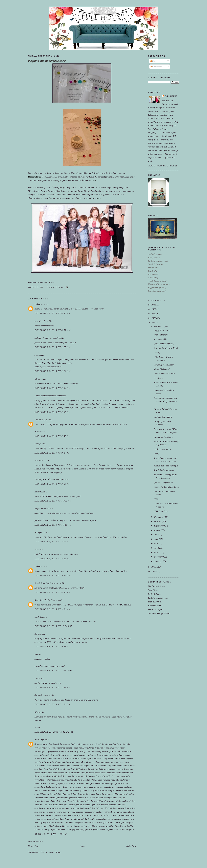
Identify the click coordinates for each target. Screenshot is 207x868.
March (157, 552)
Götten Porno (96, 766)
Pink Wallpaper (155, 594)
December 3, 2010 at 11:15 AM (53, 525)
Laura (37, 678)
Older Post (131, 846)
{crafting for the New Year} (166, 348)
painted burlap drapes (164, 437)
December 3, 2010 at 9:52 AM (53, 484)
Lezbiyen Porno (53, 787)
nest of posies (40, 321)
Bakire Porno (92, 751)
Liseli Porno (69, 787)
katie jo (38, 444)
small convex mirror (163, 449)
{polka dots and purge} (164, 344)
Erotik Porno (61, 755)
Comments (156, 67)
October (158, 521)
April (157, 548)
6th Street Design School (159, 613)
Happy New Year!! (162, 330)
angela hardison (42, 508)
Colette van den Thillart (164, 373)
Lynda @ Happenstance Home (48, 396)
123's (156, 499)
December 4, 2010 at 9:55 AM (53, 575)
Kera (37, 549)
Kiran (37, 712)
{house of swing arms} (164, 365)
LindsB (38, 617)
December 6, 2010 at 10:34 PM (53, 670)
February (159, 557)
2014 (154, 305)
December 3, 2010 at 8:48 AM (53, 313)
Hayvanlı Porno (98, 829)
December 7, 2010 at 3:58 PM (53, 687)
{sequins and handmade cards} (48, 61)
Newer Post (33, 846)
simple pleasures (161, 335)
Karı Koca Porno (118, 826)
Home (82, 846)
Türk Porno (111, 812)
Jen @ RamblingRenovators (47, 583)
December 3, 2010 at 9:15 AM (53, 347)
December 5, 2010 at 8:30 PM (53, 592)
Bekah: (38, 492)
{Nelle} (157, 352)
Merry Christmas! (162, 369)
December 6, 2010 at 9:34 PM (53, 646)
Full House (39, 460)
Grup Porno (124, 762)
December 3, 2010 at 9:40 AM (53, 436)
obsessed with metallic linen (166, 487)
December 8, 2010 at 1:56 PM (53, 704)
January (158, 561)
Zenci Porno (97, 822)
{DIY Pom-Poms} (162, 511)
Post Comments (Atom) (51, 852)
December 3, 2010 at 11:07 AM (53, 501)
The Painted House (157, 586)
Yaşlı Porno (93, 819)
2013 (154, 309)
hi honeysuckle (160, 339)
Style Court (153, 590)
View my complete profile (163, 166)
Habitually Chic (155, 602)
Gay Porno (108, 758)
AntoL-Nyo (39, 740)
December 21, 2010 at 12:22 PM (54, 732)
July (156, 534)
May (156, 543)
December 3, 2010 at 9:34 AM (53, 388)
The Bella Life (41, 420)
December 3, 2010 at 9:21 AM (53, 371)
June (156, 539)
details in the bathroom (164, 470)
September (159, 526)
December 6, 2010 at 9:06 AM (53, 609)
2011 (154, 318)
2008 (154, 571)
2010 (154, 322)
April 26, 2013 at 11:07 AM (51, 834)
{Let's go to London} (163, 417)
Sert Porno (92, 801)
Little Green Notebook (158, 598)
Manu (37, 355)
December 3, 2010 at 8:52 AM (53, 330)
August (157, 530)
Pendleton (158, 378)
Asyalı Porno (88, 748)
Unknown (39, 304)
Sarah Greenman (42, 695)
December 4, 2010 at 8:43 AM (53, 559)
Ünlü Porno (111, 815)
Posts (153, 61)
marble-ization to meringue (166, 466)
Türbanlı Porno (112, 808)
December (159, 326)
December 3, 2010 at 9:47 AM (53, 453)
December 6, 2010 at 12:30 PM (53, 626)
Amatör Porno (59, 744)
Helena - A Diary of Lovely (47, 338)
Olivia (37, 379)
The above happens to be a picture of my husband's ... (166, 401)
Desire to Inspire (156, 609)
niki (36, 654)
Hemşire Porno (94, 776)
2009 (154, 567)
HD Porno (57, 773)
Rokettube (100, 794)
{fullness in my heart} (163, 482)
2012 (154, 314)
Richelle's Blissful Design (46, 600)
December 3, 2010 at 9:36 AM (53, 412)
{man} (156, 453)
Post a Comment (35, 841)
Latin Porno (123, 780)
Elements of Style (156, 606)
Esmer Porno (40, 758)
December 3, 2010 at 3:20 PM (53, 542)
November (159, 517)
